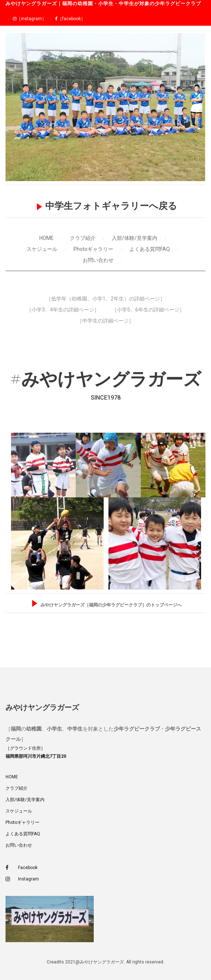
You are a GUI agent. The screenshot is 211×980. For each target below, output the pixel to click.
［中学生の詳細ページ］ (105, 321)
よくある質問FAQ (150, 249)
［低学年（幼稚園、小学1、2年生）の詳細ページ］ (105, 299)
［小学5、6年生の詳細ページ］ (148, 310)
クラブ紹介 (83, 238)
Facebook (22, 868)
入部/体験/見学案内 (135, 238)
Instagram (22, 879)
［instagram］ (30, 19)
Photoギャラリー (93, 249)
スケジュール (42, 249)
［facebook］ (70, 19)
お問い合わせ (98, 260)
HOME (47, 238)
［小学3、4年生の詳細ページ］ (63, 310)
